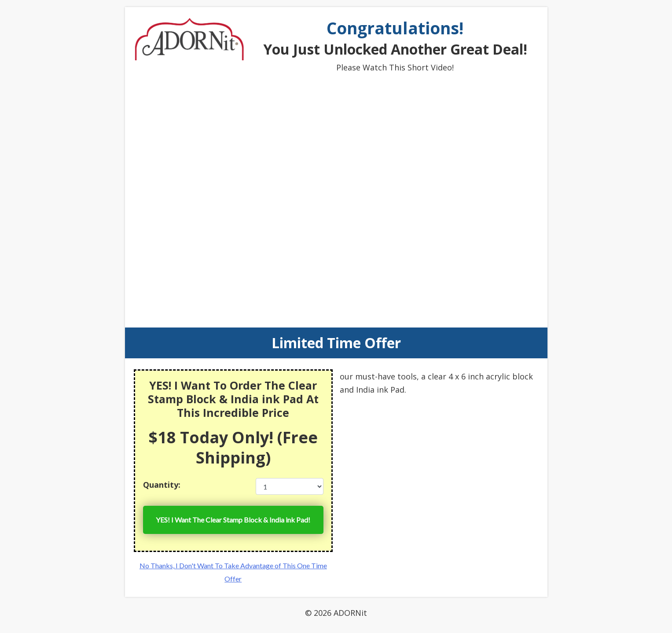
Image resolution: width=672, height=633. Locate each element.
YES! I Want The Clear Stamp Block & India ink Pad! (233, 520)
